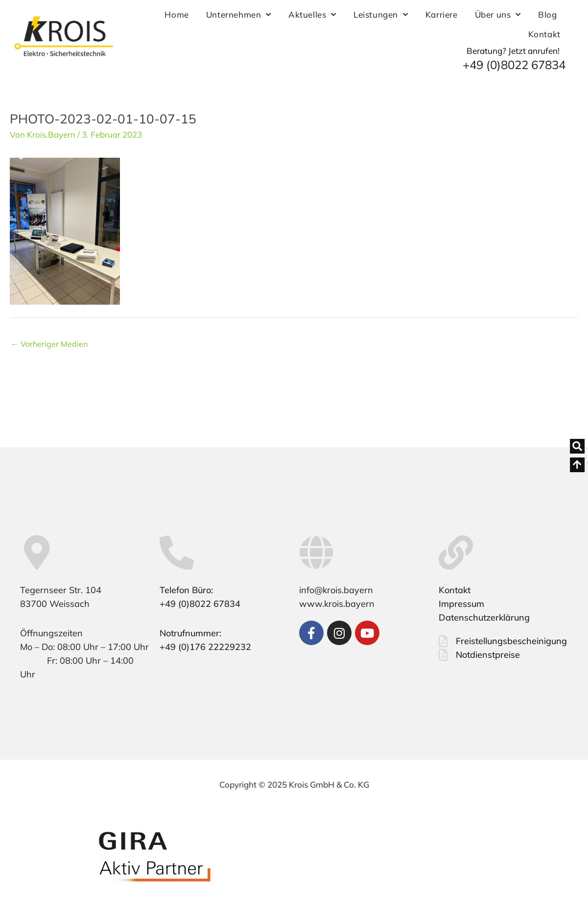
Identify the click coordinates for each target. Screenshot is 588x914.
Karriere (442, 14)
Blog (547, 14)
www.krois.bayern (337, 604)
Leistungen (381, 15)
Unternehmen (239, 15)
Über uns (498, 15)
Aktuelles (312, 15)
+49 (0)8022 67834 (514, 65)
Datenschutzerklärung (484, 617)
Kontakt (544, 34)
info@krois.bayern (336, 590)
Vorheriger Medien (49, 344)
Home (176, 14)
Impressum (461, 604)
